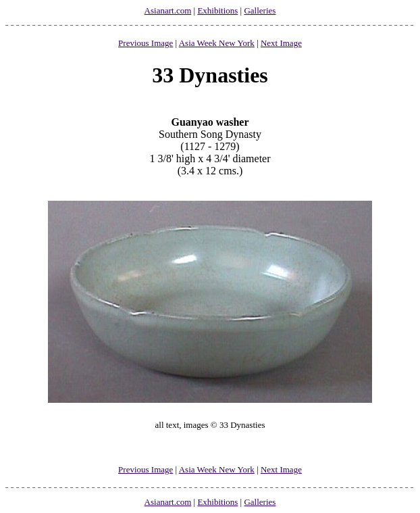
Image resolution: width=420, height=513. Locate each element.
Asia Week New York (217, 43)
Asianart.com (168, 10)
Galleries (260, 10)
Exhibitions (217, 10)
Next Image (281, 43)
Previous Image (146, 43)
